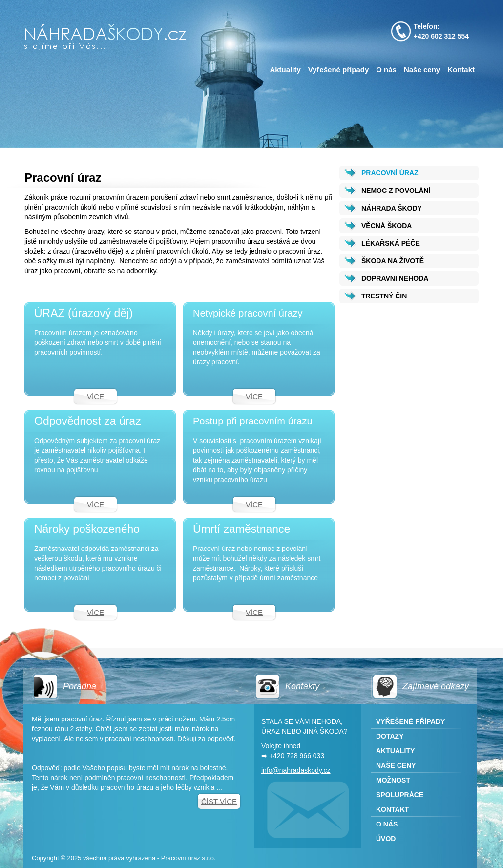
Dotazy (390, 736)
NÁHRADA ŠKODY (392, 208)
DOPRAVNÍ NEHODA (395, 278)
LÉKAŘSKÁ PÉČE (391, 243)
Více (95, 396)
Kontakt (461, 70)
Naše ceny (422, 70)
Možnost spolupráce (400, 787)
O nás (386, 70)
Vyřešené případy (339, 70)
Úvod (386, 839)
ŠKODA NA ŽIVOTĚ (393, 261)
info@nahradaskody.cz (296, 770)
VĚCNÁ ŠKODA (387, 226)
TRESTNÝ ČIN (384, 296)
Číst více (219, 801)
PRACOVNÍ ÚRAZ (390, 173)
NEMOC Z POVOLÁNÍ (396, 191)
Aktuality (285, 70)
